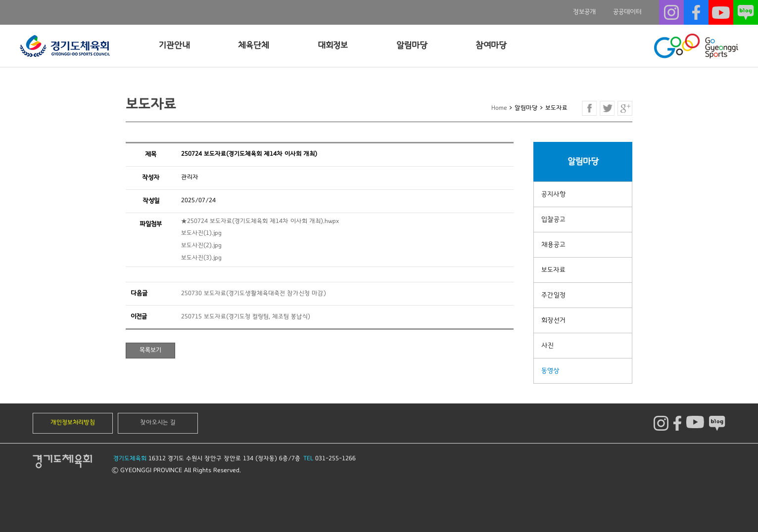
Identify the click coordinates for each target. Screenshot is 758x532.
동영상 (550, 371)
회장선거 (553, 320)
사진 (547, 346)
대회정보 (333, 45)
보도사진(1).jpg (201, 233)
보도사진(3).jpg (201, 258)
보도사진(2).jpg (201, 245)
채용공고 (553, 245)
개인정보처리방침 (73, 422)
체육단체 (254, 45)
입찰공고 (553, 220)
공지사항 (554, 194)
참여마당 (491, 45)
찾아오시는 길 (158, 422)
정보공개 (584, 12)
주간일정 (553, 295)
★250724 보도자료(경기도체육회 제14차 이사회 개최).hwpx (260, 221)
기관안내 (174, 45)
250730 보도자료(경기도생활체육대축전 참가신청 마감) (254, 293)
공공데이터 (627, 12)
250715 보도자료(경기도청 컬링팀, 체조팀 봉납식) (246, 317)
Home (499, 108)
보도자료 (553, 270)
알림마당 (412, 45)
